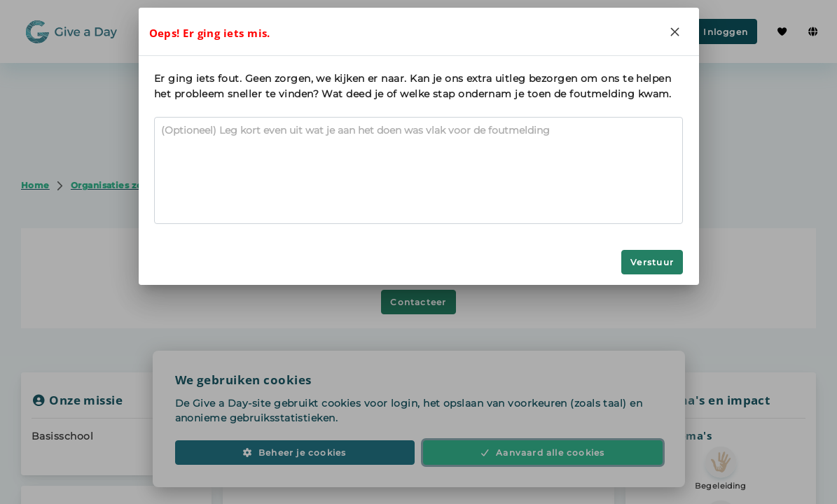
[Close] (675, 31)
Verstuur (652, 262)
